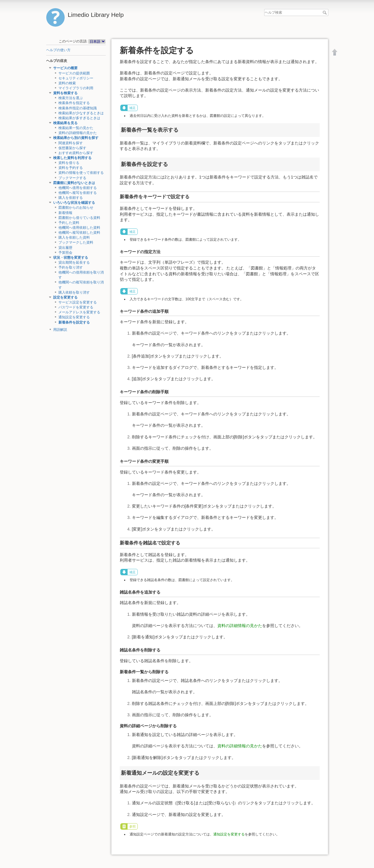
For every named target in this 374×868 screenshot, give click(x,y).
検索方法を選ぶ (71, 98)
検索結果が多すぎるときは (79, 118)
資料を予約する (71, 168)
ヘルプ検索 (325, 12)
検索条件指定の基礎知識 (78, 108)
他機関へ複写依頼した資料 (79, 233)
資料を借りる (69, 163)
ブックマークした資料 (76, 242)
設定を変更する (65, 297)
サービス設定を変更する (78, 302)
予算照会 (65, 253)
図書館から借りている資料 (79, 218)
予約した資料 (69, 223)
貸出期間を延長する (74, 262)
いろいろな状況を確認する (74, 203)
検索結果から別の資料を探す (76, 138)
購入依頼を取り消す (74, 292)
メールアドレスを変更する (79, 312)
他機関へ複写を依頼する (78, 193)
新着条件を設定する (74, 322)
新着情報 (65, 213)
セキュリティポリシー (76, 78)
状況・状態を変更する (71, 258)
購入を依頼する (71, 198)
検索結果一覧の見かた (76, 128)
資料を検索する (65, 93)
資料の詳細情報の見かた (78, 133)
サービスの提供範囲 (74, 73)
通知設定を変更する (74, 317)
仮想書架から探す (72, 148)
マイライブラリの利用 (76, 88)
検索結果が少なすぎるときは (81, 113)
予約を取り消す (71, 267)
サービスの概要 (65, 68)
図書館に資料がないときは (74, 183)
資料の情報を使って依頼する (81, 173)
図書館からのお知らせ (76, 208)
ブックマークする (72, 178)
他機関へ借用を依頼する (78, 188)
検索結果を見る (65, 123)
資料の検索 (67, 83)
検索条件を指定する (74, 103)
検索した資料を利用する (72, 158)
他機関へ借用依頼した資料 (79, 228)
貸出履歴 (65, 248)
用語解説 (60, 330)
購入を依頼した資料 (74, 237)
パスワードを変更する (76, 307)
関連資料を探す (71, 143)
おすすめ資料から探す (76, 153)
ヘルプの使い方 (58, 50)
